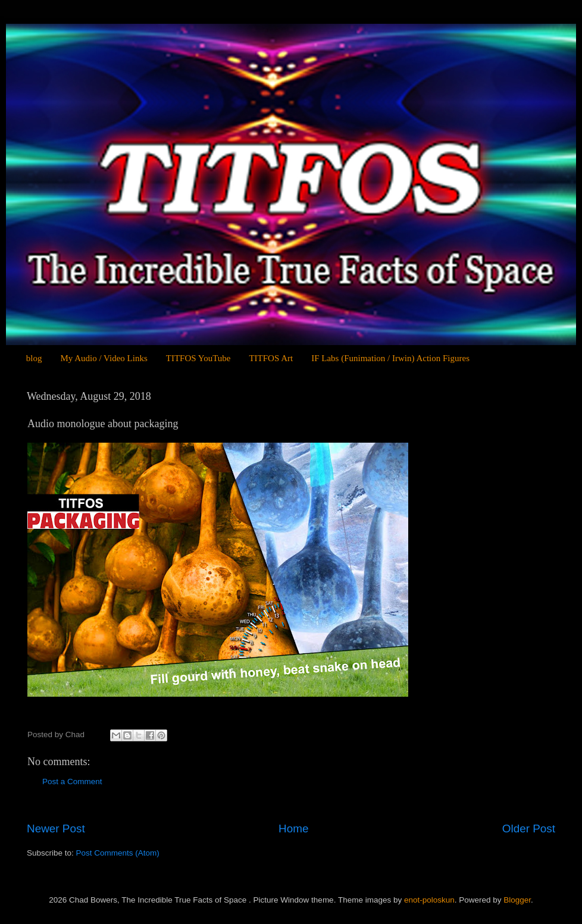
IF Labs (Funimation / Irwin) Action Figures (390, 358)
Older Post (529, 829)
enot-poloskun (429, 900)
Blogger (517, 900)
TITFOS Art (271, 358)
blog (34, 358)
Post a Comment (72, 782)
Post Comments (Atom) (118, 853)
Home (293, 829)
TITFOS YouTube (198, 358)
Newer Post (56, 829)
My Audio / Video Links (104, 358)
